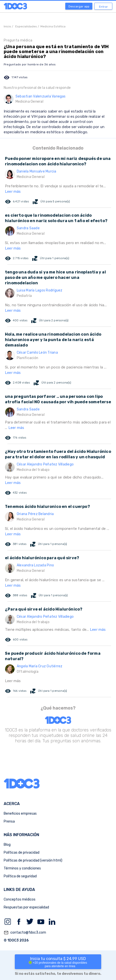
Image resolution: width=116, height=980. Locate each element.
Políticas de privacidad (22, 853)
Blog (7, 845)
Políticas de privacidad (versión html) (33, 860)
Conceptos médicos (20, 899)
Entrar (103, 7)
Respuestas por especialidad (26, 907)
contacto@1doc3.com (25, 933)
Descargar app (79, 6)
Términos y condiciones (22, 868)
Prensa (9, 821)
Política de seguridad (20, 876)
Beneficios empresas (20, 814)
